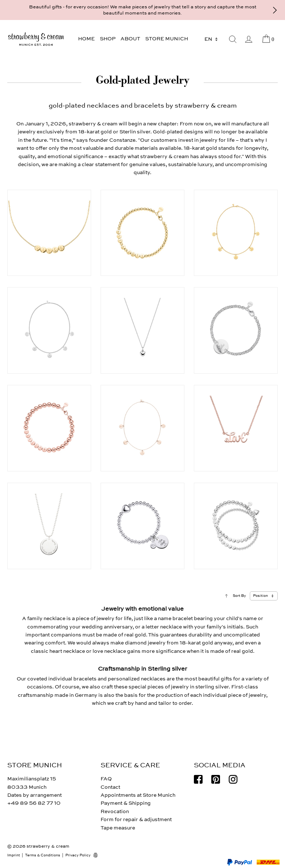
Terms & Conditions (43, 855)
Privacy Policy (78, 855)
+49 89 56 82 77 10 (34, 803)
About (130, 39)
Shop (108, 39)
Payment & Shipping (126, 803)
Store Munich (167, 39)
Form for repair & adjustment (136, 819)
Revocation (115, 811)
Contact (110, 787)
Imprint (14, 855)
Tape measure (118, 828)
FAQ (106, 779)
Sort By (239, 596)
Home (86, 39)
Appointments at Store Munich (138, 795)
